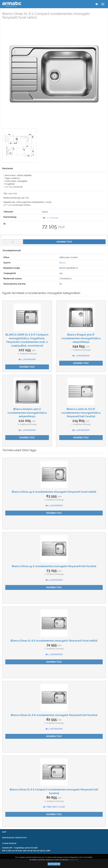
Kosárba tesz (64, 242)
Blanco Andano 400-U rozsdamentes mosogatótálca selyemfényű (27, 413)
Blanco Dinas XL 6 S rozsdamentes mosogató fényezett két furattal (54, 715)
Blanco (63, 263)
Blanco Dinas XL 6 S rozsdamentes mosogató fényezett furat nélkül (54, 641)
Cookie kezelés (9, 843)
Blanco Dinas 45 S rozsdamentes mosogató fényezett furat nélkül (54, 492)
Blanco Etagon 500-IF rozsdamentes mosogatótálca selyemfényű (81, 338)
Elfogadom (54, 864)
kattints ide (74, 860)
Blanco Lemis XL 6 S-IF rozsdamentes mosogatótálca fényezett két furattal (81, 413)
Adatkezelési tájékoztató (14, 838)
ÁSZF (4, 832)
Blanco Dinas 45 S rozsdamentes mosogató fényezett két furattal (54, 566)
